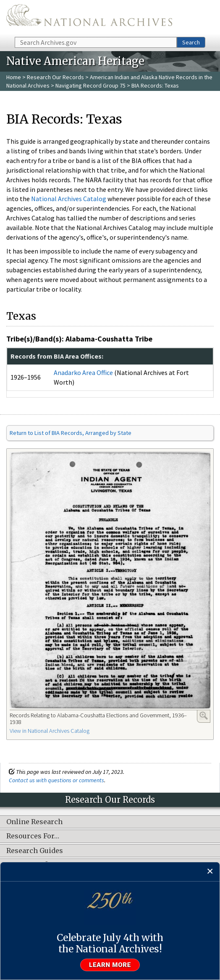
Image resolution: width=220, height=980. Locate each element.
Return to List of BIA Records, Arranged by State (71, 433)
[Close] (210, 872)
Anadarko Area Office (83, 372)
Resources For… (33, 836)
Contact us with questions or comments (56, 780)
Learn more (110, 965)
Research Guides (35, 851)
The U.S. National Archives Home (89, 18)
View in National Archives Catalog (50, 731)
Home (14, 77)
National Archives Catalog (69, 199)
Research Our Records (55, 77)
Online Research (34, 822)
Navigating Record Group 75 (90, 85)
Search (191, 42)
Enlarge (204, 716)
